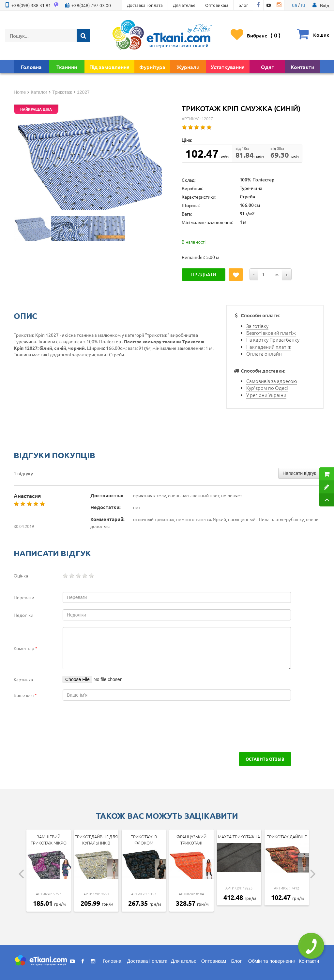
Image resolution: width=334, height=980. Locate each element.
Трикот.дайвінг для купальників (96, 840)
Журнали (188, 67)
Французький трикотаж (191, 840)
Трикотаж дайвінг (287, 837)
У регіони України (266, 395)
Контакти (303, 67)
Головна (31, 67)
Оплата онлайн (264, 354)
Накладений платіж (269, 347)
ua (295, 5)
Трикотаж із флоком (144, 840)
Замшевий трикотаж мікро (49, 840)
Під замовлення (109, 67)
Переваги (24, 597)
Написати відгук (299, 473)
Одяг (267, 67)
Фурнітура (152, 67)
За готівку (257, 326)
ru (303, 5)
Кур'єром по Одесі (267, 388)
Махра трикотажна (239, 837)
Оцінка (21, 575)
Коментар (26, 648)
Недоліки (23, 615)
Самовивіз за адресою (272, 381)
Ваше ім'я (25, 695)
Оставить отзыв (265, 759)
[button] (325, 5)
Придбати (204, 274)
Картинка (23, 679)
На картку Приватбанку (273, 340)
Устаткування (228, 67)
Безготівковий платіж (271, 333)
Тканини (67, 67)
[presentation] (63, 726)
